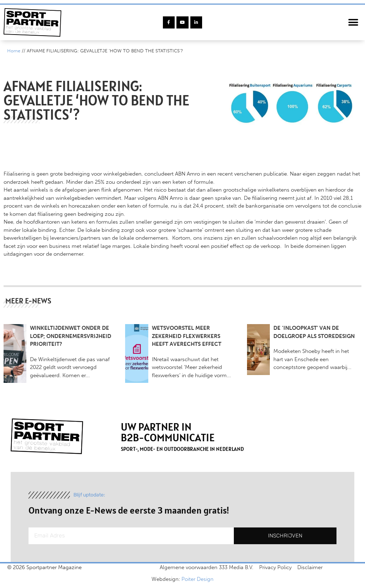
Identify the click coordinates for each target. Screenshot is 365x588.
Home (14, 51)
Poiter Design (197, 579)
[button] (353, 23)
